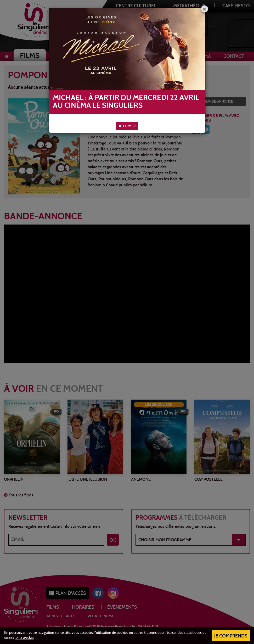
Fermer (127, 126)
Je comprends (231, 636)
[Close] (205, 9)
